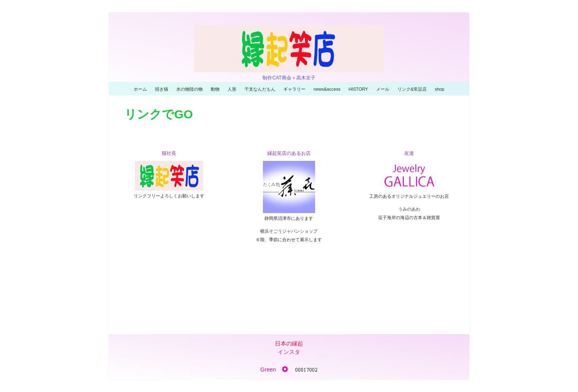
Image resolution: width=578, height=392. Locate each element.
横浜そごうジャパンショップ (289, 231)
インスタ (289, 352)
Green (268, 370)
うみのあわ (409, 209)
